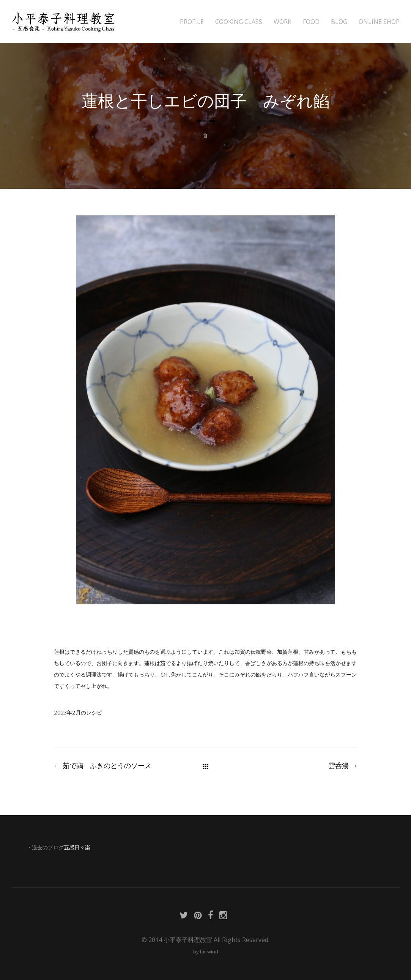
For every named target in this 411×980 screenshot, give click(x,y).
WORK (283, 22)
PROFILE (192, 22)
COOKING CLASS (239, 22)
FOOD (311, 22)
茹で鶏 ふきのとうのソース (103, 765)
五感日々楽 (77, 847)
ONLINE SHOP (379, 22)
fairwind (209, 952)
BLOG (339, 22)
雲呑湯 (343, 765)
